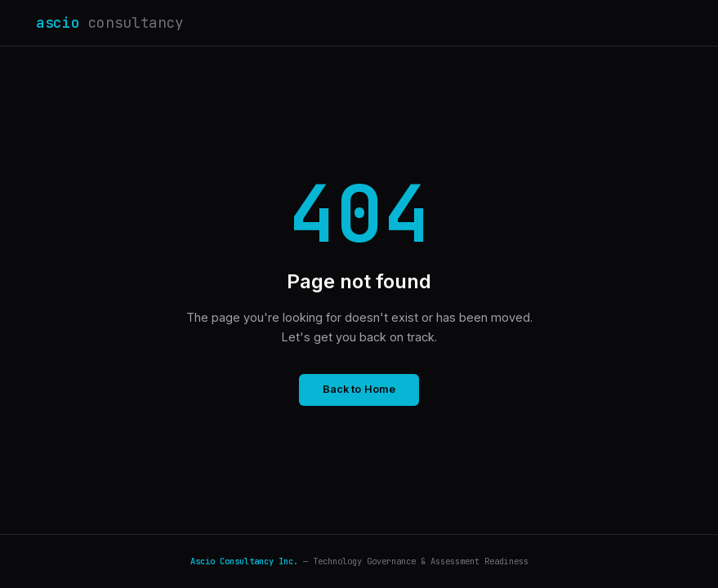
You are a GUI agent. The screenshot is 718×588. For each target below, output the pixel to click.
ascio (110, 22)
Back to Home (359, 389)
